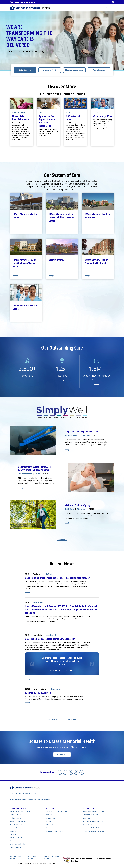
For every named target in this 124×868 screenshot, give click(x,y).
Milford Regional (88, 825)
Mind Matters (69, 509)
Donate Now (61, 754)
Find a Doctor (24, 70)
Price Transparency (16, 847)
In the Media (48, 574)
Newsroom (50, 828)
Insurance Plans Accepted (18, 821)
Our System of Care (91, 808)
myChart (13, 831)
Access (50, 70)
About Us (50, 808)
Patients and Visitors (18, 808)
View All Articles (62, 540)
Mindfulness (81, 509)
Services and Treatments (18, 841)
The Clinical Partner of (29, 799)
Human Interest (38, 602)
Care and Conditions (71, 435)
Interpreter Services (16, 825)
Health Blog (18, 844)
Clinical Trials (14, 815)
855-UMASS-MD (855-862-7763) (24, 2)
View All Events (71, 719)
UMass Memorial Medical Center (93, 811)
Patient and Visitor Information (20, 811)
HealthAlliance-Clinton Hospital (93, 821)
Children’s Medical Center (91, 815)
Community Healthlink (90, 828)
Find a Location (99, 70)
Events (49, 821)
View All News (53, 719)
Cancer (37, 474)
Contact (49, 815)
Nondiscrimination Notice (55, 831)
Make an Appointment (74, 70)
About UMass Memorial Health (57, 811)
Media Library (51, 825)
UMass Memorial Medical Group (93, 831)
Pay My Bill (14, 834)
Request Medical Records (18, 838)
